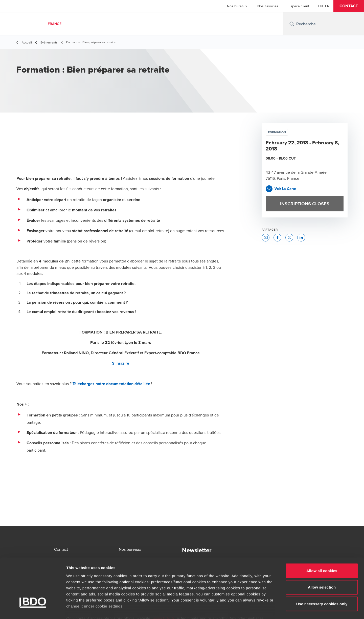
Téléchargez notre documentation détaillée (111, 384)
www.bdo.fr (164, 589)
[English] (321, 6)
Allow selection (322, 558)
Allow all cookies (322, 542)
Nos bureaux (237, 6)
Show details (265, 609)
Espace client (299, 6)
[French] (327, 6)
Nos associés (268, 6)
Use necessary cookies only (322, 575)
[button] (349, 6)
